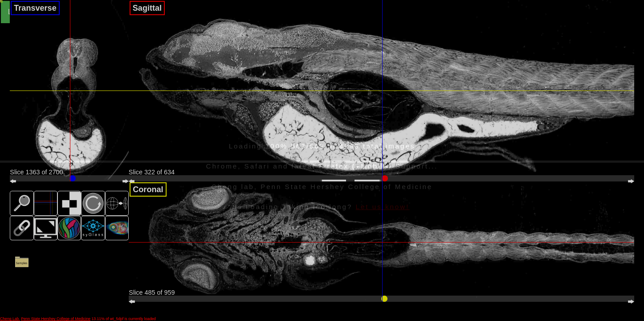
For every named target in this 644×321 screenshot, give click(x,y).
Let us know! (383, 207)
